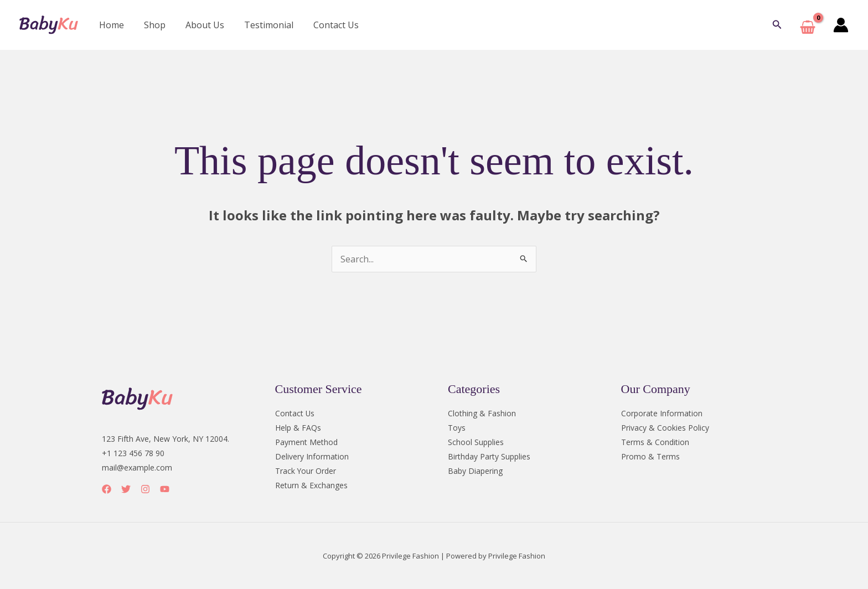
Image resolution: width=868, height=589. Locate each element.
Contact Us (326, 25)
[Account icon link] (841, 25)
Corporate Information (662, 413)
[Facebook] (107, 489)
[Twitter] (126, 489)
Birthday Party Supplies (489, 456)
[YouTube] (165, 489)
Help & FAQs (298, 428)
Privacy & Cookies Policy (665, 428)
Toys (457, 428)
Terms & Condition (655, 442)
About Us (199, 25)
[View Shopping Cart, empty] (808, 25)
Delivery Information (312, 456)
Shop (151, 25)
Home (110, 25)
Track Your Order (306, 471)
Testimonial (261, 25)
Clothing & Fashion (482, 413)
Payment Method (306, 442)
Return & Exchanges (311, 485)
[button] (777, 25)
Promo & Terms (650, 456)
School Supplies (476, 442)
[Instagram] (145, 489)
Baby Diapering (475, 471)
